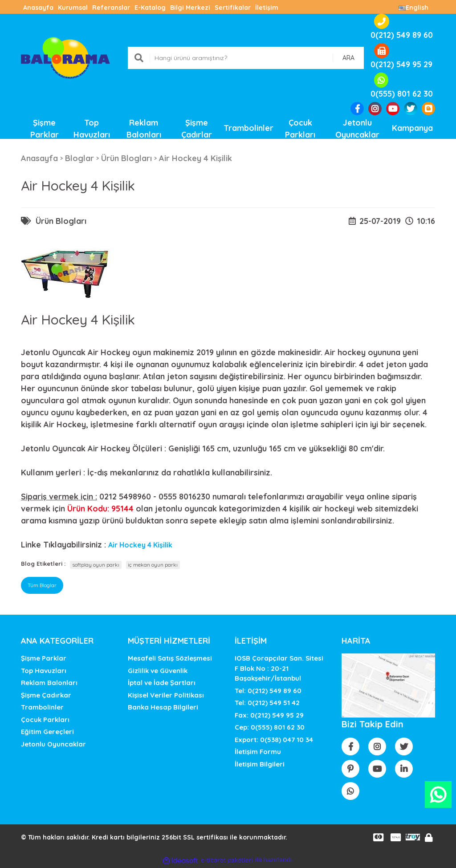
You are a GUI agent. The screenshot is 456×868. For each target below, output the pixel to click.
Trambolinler (42, 707)
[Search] (246, 58)
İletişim (267, 8)
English (413, 8)
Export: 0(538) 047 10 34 (274, 740)
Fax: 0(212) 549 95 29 (269, 715)
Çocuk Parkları (45, 720)
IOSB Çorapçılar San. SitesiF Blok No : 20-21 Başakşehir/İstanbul (279, 668)
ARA (348, 58)
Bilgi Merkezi (190, 8)
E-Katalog (150, 8)
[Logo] (65, 57)
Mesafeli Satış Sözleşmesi (170, 658)
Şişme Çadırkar (46, 695)
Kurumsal (73, 8)
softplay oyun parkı (96, 565)
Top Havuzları (44, 671)
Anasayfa (38, 8)
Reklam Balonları (49, 683)
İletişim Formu (258, 752)
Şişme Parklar (44, 658)
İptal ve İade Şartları (162, 683)
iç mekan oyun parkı (153, 565)
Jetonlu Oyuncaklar (53, 744)
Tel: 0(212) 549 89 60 (268, 691)
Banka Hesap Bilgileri (163, 707)
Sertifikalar (233, 8)
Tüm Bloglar (42, 585)
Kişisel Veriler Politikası (166, 695)
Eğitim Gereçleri (47, 732)
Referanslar (111, 8)
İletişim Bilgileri (260, 764)
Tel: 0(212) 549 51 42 (267, 703)
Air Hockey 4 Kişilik (140, 545)
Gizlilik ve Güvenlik (158, 671)
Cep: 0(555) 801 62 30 (270, 727)
